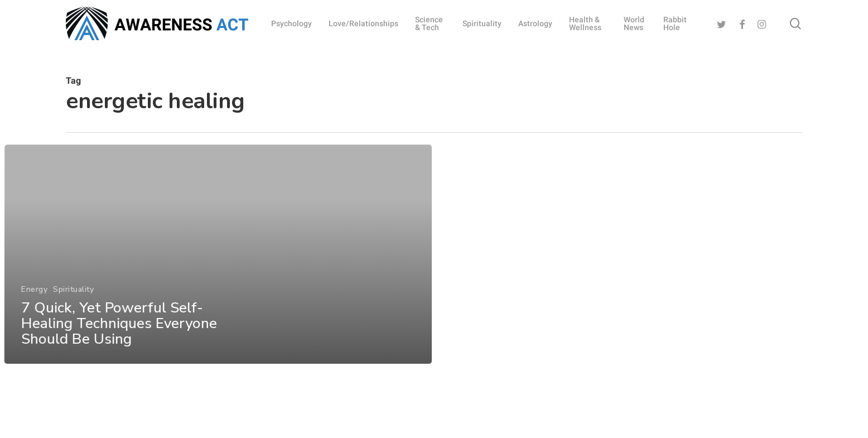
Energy (34, 306)
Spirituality (73, 306)
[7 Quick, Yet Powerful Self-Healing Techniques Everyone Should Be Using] (218, 271)
